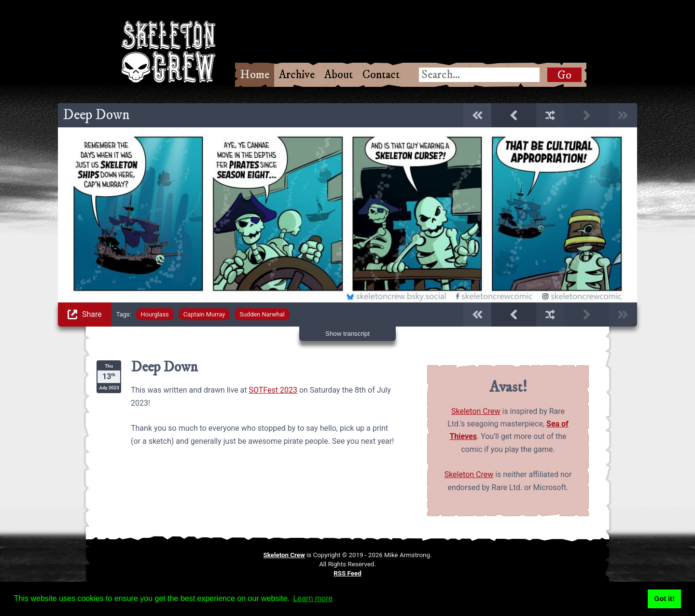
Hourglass (155, 314)
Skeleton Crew (476, 411)
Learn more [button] (313, 598)
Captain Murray (204, 314)
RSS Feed (347, 573)
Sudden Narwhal (262, 314)
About (339, 75)
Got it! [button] (664, 599)
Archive (297, 75)
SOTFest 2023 (273, 390)
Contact (381, 75)
